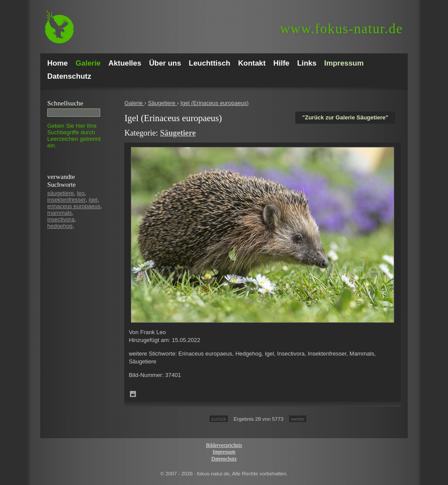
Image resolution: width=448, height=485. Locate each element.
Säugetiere (163, 103)
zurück (219, 419)
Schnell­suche (65, 103)
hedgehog (60, 226)
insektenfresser (66, 200)
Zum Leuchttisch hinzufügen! (133, 394)
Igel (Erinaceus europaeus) (214, 103)
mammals (59, 213)
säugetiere (61, 193)
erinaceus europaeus (74, 206)
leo (81, 193)
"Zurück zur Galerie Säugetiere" (345, 117)
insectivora (61, 219)
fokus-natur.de (341, 29)
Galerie (134, 103)
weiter (298, 419)
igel (93, 200)
